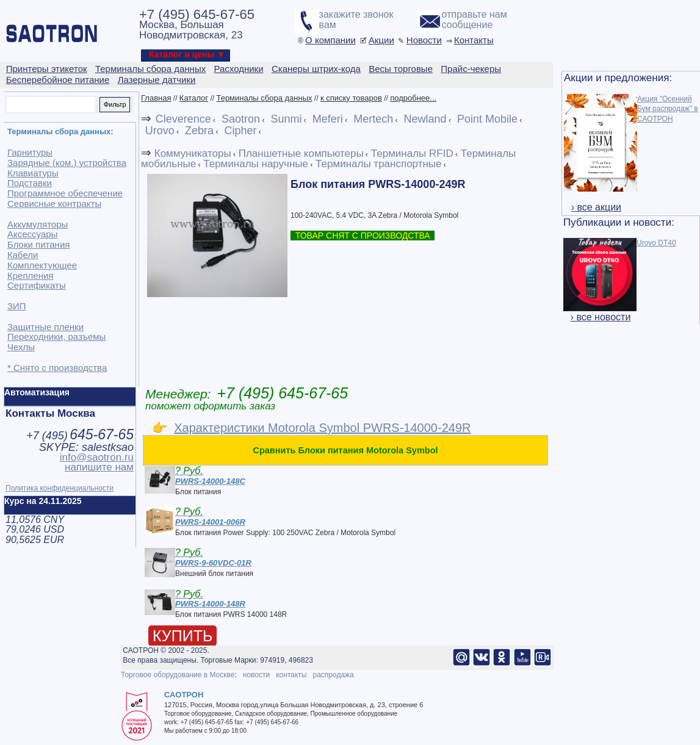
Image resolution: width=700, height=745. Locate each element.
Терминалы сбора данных (264, 98)
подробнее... (413, 98)
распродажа (333, 675)
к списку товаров (351, 98)
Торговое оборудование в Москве (178, 675)
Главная (156, 98)
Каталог (194, 98)
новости (256, 675)
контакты (291, 675)
